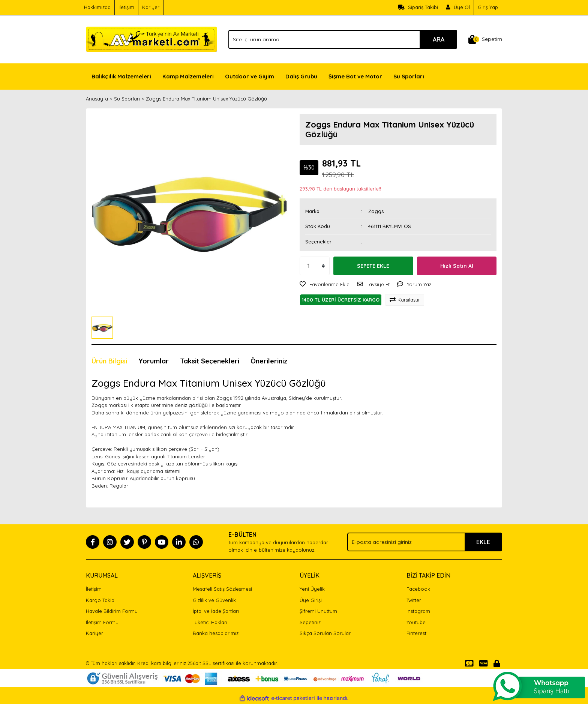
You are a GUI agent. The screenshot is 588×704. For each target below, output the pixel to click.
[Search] (343, 39)
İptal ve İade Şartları (216, 611)
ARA (439, 39)
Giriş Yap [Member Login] (488, 7)
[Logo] (151, 39)
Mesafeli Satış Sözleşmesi (222, 589)
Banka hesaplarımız (216, 633)
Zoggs (376, 211)
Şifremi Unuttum (318, 611)
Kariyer (151, 7)
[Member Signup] (458, 8)
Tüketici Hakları (210, 622)
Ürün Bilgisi (109, 361)
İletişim (126, 7)
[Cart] (485, 39)
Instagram (418, 611)
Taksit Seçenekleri (210, 361)
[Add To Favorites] (325, 285)
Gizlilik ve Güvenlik (214, 600)
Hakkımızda (97, 7)
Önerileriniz (269, 361)
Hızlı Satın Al (457, 266)
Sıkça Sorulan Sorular (325, 633)
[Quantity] (315, 266)
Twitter (414, 600)
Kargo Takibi (101, 600)
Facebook (418, 589)
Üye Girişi (311, 600)
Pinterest (416, 633)
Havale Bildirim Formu (112, 611)
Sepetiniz (310, 622)
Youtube (416, 622)
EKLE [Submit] (483, 542)
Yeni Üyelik (312, 589)
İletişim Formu (102, 622)
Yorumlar (154, 361)
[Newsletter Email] (425, 542)
